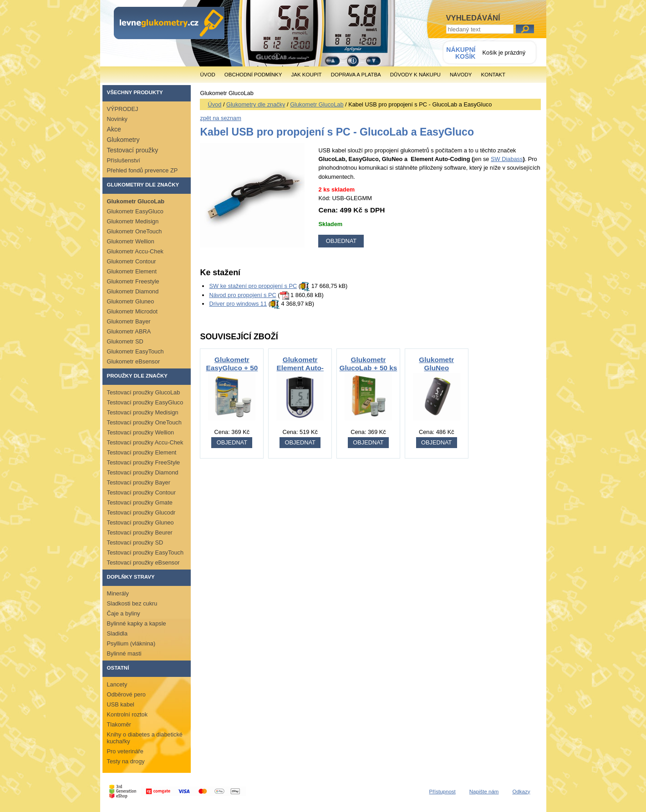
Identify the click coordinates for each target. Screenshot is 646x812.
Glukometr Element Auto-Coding (300, 368)
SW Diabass (507, 159)
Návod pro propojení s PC (242, 295)
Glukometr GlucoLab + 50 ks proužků (369, 368)
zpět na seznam (220, 118)
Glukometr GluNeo (436, 364)
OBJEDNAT (232, 442)
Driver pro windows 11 (238, 304)
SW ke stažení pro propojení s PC (253, 286)
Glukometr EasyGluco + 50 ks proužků (232, 368)
